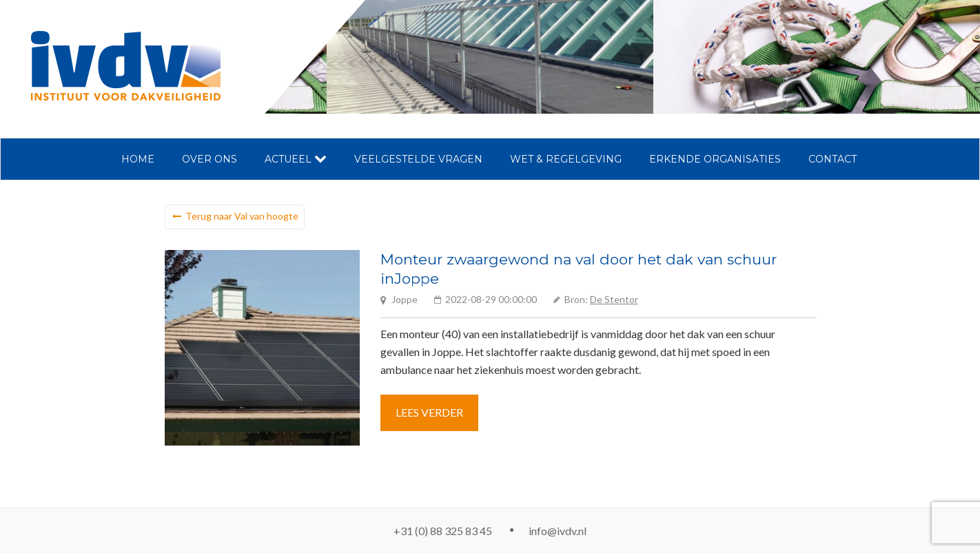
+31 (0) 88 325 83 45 (443, 531)
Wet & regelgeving (566, 159)
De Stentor (614, 299)
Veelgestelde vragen (418, 159)
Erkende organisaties (715, 159)
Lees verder (429, 412)
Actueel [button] (296, 159)
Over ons (210, 159)
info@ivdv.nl (558, 531)
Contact (833, 159)
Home (138, 159)
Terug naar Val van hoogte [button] (242, 216)
